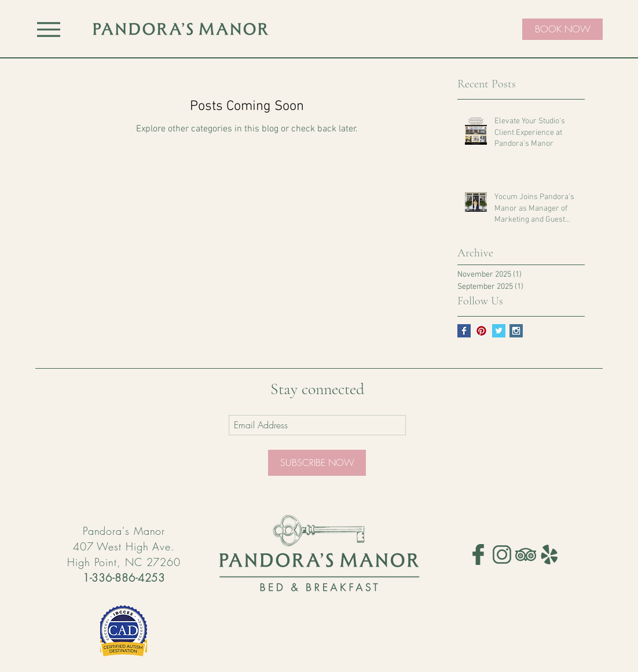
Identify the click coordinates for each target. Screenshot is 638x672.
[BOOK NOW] (562, 29)
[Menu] (49, 29)
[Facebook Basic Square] (464, 331)
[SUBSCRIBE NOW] (317, 463)
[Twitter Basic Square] (499, 331)
